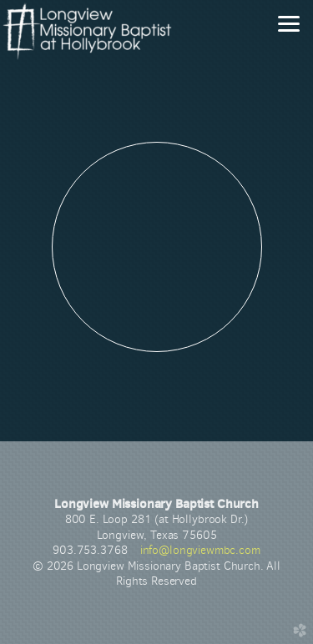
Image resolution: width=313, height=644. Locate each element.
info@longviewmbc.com (200, 550)
